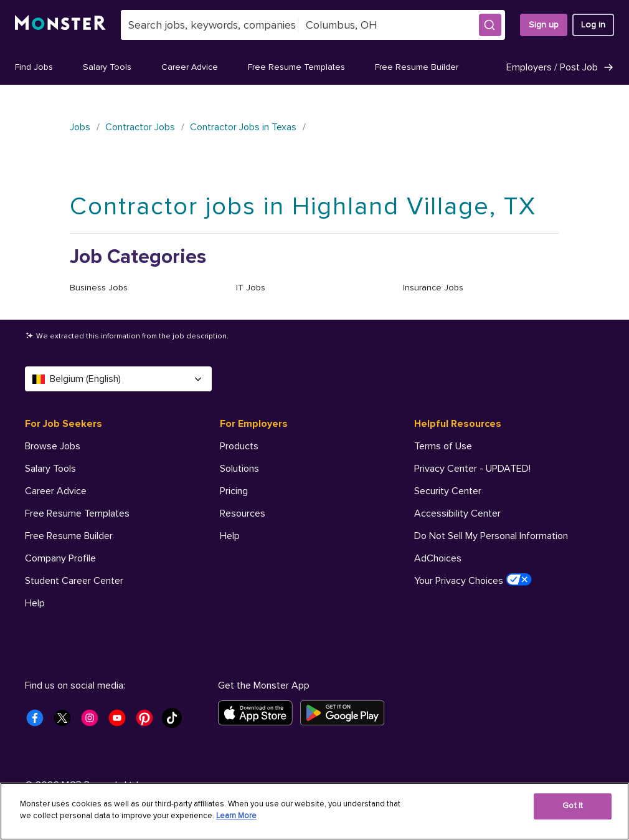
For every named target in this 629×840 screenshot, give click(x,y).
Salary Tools (107, 67)
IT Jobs (251, 288)
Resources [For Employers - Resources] (243, 513)
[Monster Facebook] (39, 722)
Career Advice (190, 67)
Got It (573, 806)
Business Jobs (99, 288)
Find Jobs (34, 67)
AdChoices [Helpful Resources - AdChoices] (438, 558)
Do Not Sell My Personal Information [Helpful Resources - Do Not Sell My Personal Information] (491, 536)
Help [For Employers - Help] (230, 536)
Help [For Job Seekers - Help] (35, 603)
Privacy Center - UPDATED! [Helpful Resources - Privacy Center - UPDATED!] (472, 469)
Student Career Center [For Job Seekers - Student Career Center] (74, 581)
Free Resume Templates (296, 67)
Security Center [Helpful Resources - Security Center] (448, 491)
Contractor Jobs (140, 127)
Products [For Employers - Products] (239, 446)
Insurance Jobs (433, 288)
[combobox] (210, 25)
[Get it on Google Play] (346, 713)
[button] (490, 25)
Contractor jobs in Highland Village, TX (303, 207)
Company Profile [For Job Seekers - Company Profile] (60, 558)
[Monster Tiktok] (176, 722)
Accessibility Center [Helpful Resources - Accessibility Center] (457, 513)
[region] (314, 811)
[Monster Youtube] (121, 722)
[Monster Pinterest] (148, 722)
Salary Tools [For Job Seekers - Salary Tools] (50, 469)
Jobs (80, 127)
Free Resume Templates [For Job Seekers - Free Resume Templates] (77, 513)
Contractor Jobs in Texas (243, 127)
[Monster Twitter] (66, 722)
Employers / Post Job (560, 67)
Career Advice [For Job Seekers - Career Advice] (56, 491)
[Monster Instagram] (93, 722)
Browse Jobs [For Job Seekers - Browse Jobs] (53, 446)
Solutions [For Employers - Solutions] (239, 469)
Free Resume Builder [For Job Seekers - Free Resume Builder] (69, 536)
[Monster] (60, 25)
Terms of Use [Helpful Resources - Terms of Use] (443, 446)
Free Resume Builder (417, 67)
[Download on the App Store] (259, 713)
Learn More (236, 816)
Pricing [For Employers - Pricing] (234, 491)
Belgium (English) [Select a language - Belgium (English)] (118, 379)
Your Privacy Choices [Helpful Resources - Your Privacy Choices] (473, 580)
